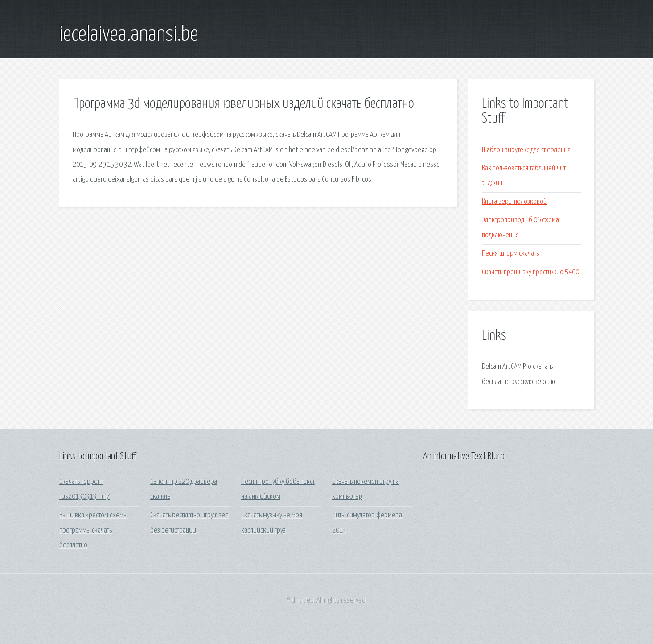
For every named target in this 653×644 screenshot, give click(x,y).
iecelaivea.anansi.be (129, 35)
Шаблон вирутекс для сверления (526, 150)
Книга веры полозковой (514, 202)
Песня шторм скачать (510, 254)
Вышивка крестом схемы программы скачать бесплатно (93, 530)
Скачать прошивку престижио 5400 (530, 272)
